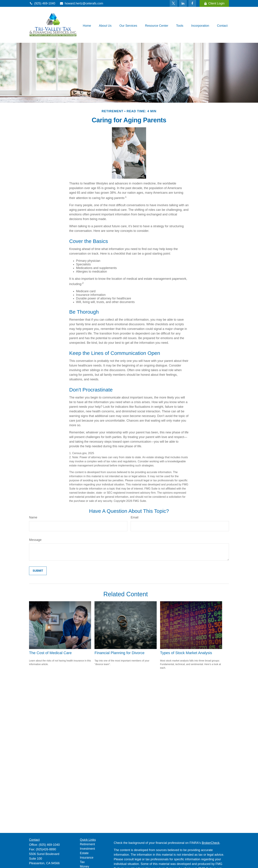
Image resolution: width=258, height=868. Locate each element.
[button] (87, 26)
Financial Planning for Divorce (119, 653)
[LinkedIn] (183, 3)
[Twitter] (174, 3)
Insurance (87, 858)
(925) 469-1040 (42, 3)
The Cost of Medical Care (50, 653)
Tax (82, 862)
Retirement (87, 844)
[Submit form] (38, 571)
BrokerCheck (211, 843)
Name (33, 517)
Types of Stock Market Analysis (186, 653)
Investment (87, 849)
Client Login (214, 3)
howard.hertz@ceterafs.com (81, 3)
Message (35, 540)
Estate (84, 853)
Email (135, 517)
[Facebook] (192, 3)
